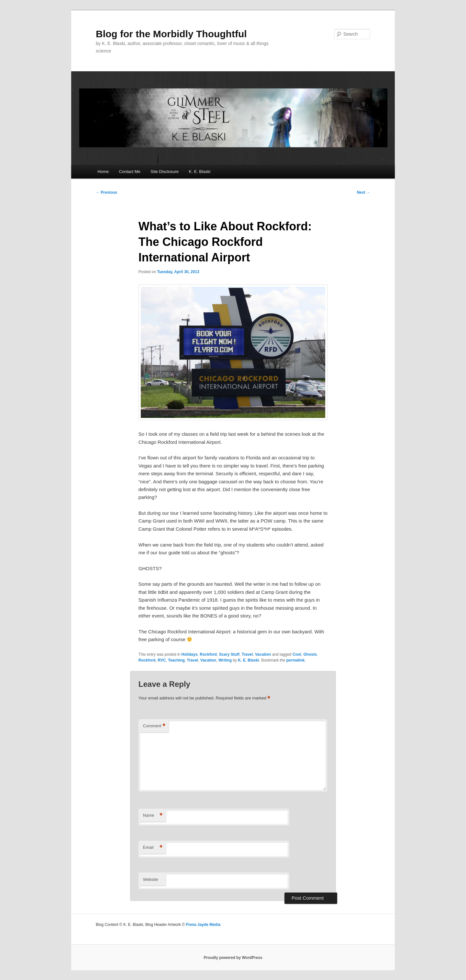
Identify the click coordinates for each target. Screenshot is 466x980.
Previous (106, 192)
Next (364, 192)
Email (153, 848)
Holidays (190, 654)
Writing (225, 660)
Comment (154, 726)
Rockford (208, 654)
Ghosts (310, 654)
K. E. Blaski (200, 172)
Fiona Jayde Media (203, 925)
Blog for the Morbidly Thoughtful (171, 34)
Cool (297, 654)
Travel (247, 654)
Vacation (263, 654)
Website (151, 879)
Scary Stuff (229, 654)
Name (153, 816)
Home (103, 172)
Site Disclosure (165, 172)
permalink (296, 660)
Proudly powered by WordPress (233, 958)
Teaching (176, 660)
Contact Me (129, 172)
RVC (162, 660)
